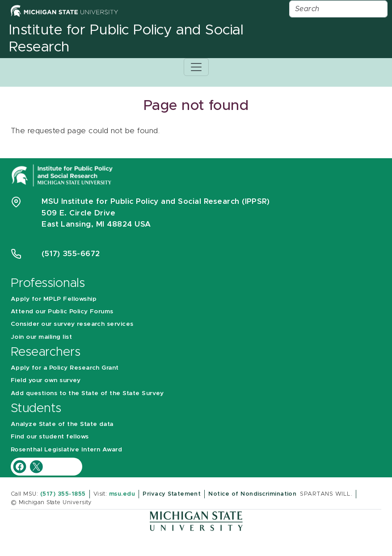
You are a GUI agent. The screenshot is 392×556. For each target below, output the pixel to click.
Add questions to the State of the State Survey (87, 393)
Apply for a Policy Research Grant (65, 368)
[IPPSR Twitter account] (36, 466)
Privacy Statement (172, 494)
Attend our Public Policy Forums (62, 312)
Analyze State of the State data (62, 424)
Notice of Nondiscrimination (252, 494)
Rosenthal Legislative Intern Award (66, 450)
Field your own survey (46, 380)
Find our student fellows (50, 437)
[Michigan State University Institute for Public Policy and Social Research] (63, 175)
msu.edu (122, 494)
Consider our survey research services (72, 324)
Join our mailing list (41, 337)
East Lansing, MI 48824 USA (97, 224)
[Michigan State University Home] (64, 11)
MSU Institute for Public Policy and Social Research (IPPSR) (156, 201)
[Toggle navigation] (196, 67)
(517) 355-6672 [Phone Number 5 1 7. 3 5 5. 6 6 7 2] (71, 254)
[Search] (338, 9)
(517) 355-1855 (63, 494)
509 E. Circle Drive (78, 213)
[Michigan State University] (196, 520)
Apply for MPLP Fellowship (54, 299)
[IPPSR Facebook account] (21, 466)
